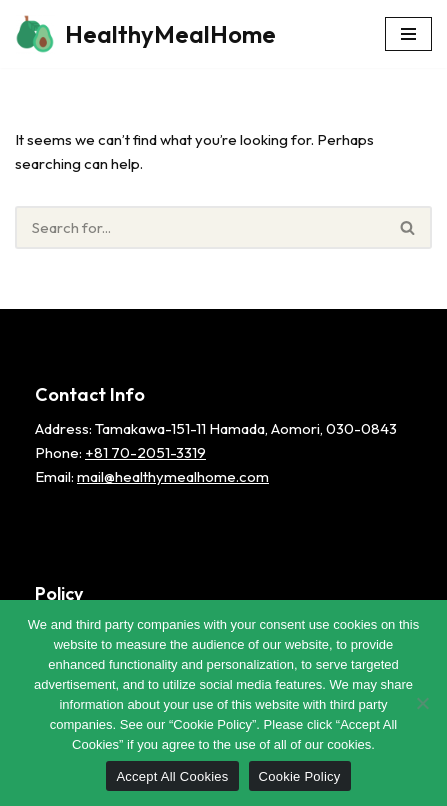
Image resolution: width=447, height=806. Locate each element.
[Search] (200, 227)
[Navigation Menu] (408, 34)
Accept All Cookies (172, 776)
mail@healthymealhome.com (173, 476)
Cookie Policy (300, 776)
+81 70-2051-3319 (145, 452)
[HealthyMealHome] (145, 34)
